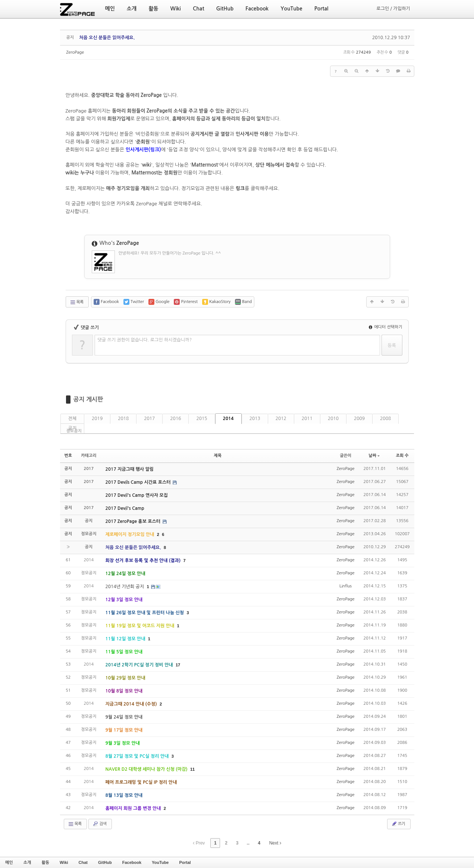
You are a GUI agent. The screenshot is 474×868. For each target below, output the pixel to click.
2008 (385, 419)
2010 (333, 419)
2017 (149, 419)
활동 (45, 862)
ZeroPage (75, 52)
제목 (218, 456)
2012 (281, 419)
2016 (175, 419)
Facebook (132, 862)
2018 (123, 419)
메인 (9, 862)
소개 (27, 862)
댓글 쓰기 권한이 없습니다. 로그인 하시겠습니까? (145, 340)
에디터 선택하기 (386, 327)
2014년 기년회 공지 (125, 587)
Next (275, 843)
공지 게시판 (88, 399)
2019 (97, 419)
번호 (68, 456)
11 (192, 769)
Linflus (346, 586)
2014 (228, 419)
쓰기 (398, 824)
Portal (185, 862)
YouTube (160, 862)
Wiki (64, 862)
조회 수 (402, 456)
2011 (307, 419)
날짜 (374, 456)
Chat (83, 862)
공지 (73, 428)
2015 (202, 419)
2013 (255, 419)
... (248, 843)
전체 (73, 419)
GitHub (105, 862)
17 (178, 665)
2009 (359, 419)
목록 (77, 302)
